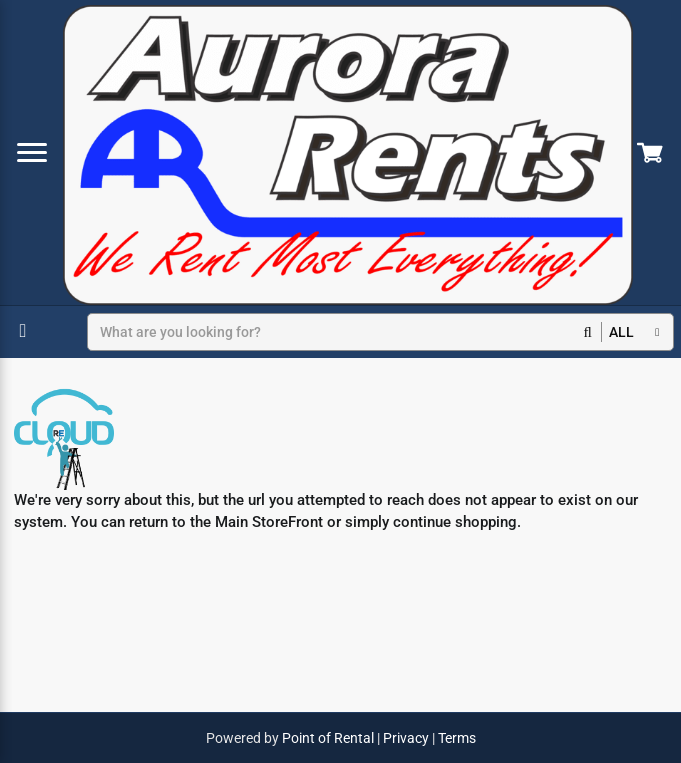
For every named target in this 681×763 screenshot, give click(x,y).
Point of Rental (328, 738)
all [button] (621, 332)
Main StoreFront (269, 522)
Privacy (406, 738)
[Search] (344, 332)
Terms (457, 738)
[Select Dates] (26, 331)
